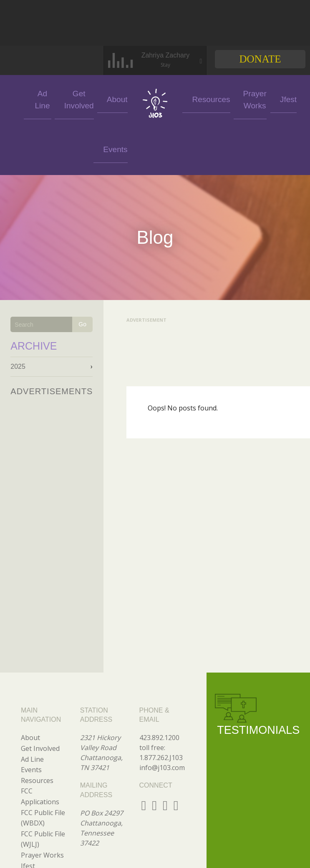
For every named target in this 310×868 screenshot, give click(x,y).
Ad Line (53, 99)
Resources (198, 99)
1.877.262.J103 (161, 708)
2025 (18, 316)
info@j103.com (162, 718)
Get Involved (83, 98)
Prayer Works (231, 98)
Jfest (262, 99)
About (114, 99)
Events (22, 99)
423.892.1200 (159, 688)
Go (82, 274)
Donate (260, 59)
